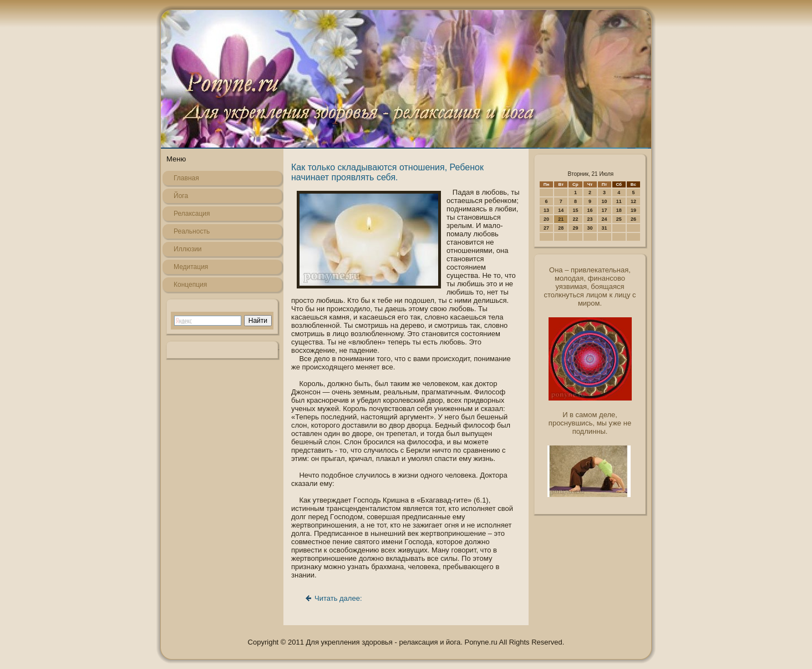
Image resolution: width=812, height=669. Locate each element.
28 (561, 228)
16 (590, 210)
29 (575, 228)
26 (633, 219)
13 (546, 210)
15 (575, 210)
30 (590, 228)
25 (619, 219)
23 (590, 219)
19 (633, 210)
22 (575, 219)
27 (546, 228)
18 (619, 210)
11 (619, 201)
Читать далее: (338, 598)
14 (561, 210)
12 (633, 201)
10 (605, 201)
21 (561, 219)
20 (546, 219)
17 (605, 210)
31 (605, 228)
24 (605, 219)
